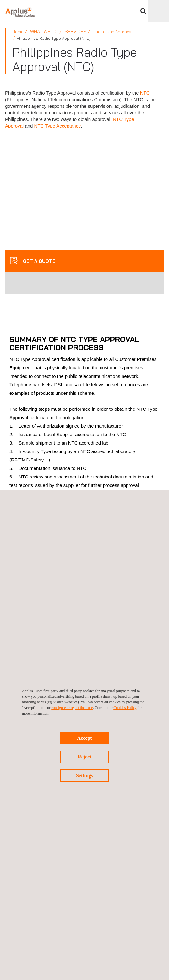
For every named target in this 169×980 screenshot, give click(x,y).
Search (143, 11)
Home (18, 32)
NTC (145, 93)
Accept (84, 738)
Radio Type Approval (113, 32)
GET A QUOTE (39, 261)
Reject (84, 757)
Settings (84, 776)
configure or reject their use (72, 708)
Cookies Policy (125, 708)
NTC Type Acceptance (58, 126)
